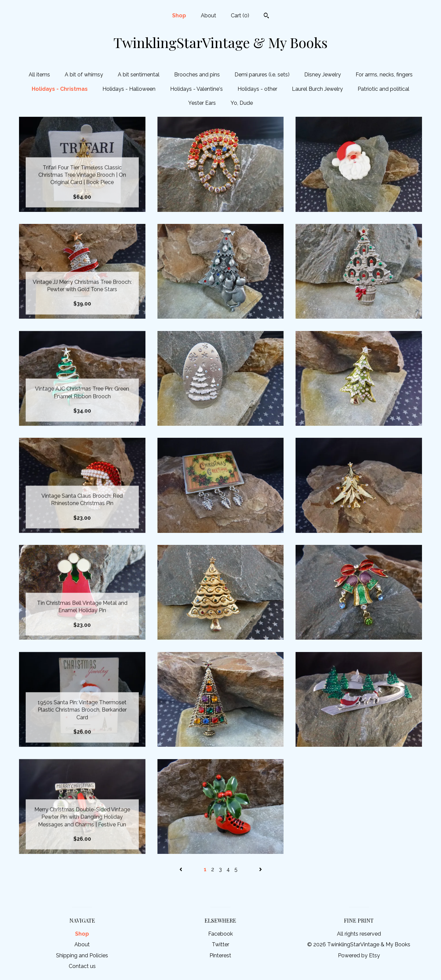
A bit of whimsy (84, 75)
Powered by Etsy (359, 955)
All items (39, 75)
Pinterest (220, 955)
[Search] (266, 16)
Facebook (220, 934)
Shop (179, 16)
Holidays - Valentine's (196, 89)
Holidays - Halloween (129, 89)
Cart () (240, 16)
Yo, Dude (242, 103)
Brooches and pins (197, 75)
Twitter (220, 944)
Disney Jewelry (323, 75)
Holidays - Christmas (60, 89)
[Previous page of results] (181, 869)
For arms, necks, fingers (384, 75)
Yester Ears (202, 103)
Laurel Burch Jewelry (317, 89)
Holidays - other (257, 89)
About (208, 16)
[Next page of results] (261, 869)
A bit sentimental (139, 75)
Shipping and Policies (82, 955)
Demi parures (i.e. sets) (262, 75)
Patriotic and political (383, 89)
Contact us (82, 966)
